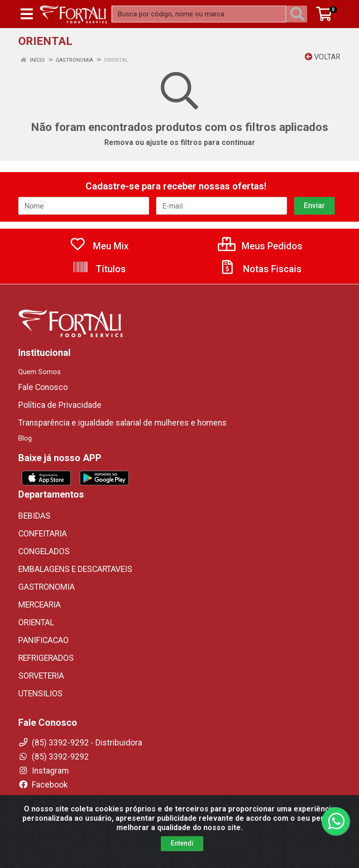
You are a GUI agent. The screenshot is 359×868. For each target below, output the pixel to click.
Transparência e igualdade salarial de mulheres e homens (122, 423)
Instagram (43, 771)
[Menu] (27, 14)
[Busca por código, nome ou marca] (199, 14)
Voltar (323, 57)
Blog (25, 438)
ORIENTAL (36, 622)
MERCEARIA (39, 605)
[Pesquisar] (299, 14)
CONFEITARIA (43, 534)
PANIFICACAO (43, 640)
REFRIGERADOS (46, 658)
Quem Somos (39, 372)
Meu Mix (99, 246)
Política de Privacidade (60, 405)
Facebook (43, 785)
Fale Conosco (43, 387)
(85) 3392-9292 (54, 757)
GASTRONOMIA (47, 587)
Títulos (99, 269)
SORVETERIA (41, 676)
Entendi (182, 859)
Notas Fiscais (260, 269)
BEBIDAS (34, 516)
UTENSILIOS (40, 694)
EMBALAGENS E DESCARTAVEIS (75, 569)
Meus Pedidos (260, 246)
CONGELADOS (44, 551)
